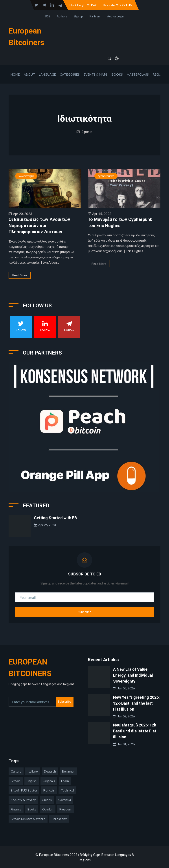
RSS (48, 16)
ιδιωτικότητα (26, 176)
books (32, 809)
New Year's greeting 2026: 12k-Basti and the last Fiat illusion (136, 703)
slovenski (64, 800)
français (49, 790)
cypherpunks (106, 176)
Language (47, 74)
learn (65, 781)
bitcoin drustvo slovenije (28, 819)
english (32, 781)
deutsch (50, 771)
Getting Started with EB (55, 518)
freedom (65, 809)
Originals (49, 781)
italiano (33, 771)
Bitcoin (16, 781)
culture (16, 771)
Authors (62, 16)
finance (16, 809)
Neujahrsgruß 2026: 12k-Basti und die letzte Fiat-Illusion (135, 731)
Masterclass (138, 74)
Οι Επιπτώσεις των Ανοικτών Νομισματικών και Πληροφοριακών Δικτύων (39, 226)
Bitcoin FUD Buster (24, 790)
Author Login (115, 16)
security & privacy (23, 800)
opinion (48, 809)
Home (15, 74)
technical (67, 790)
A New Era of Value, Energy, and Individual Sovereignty (133, 675)
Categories (70, 74)
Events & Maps (96, 74)
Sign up (78, 16)
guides (47, 800)
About (29, 74)
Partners (95, 16)
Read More (20, 275)
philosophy (59, 819)
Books (117, 74)
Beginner (68, 771)
